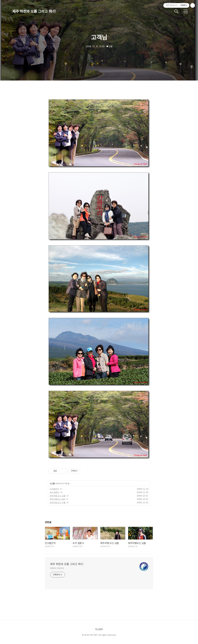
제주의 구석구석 (57, 568)
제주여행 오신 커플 (58, 503)
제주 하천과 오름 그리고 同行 (34, 11)
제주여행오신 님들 (57, 499)
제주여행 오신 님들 (58, 496)
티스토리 (99, 629)
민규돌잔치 (54, 489)
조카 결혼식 (55, 492)
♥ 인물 (52, 483)
